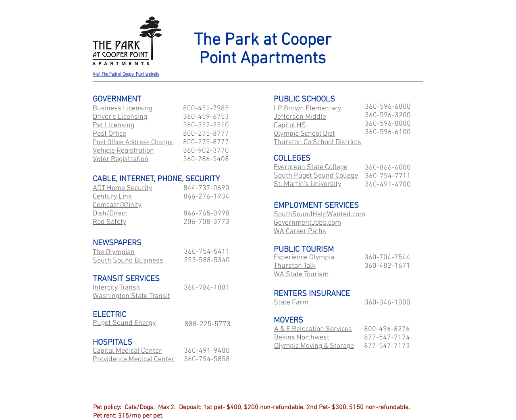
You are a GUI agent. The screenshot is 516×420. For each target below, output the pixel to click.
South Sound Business (128, 261)
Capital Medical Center (127, 351)
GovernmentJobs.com (307, 223)
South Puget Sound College (316, 176)
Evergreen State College (311, 167)
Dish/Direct (110, 214)
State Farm (291, 303)
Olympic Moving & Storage (314, 346)
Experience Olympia (304, 258)
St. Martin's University (307, 184)
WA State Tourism (301, 274)
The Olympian (114, 252)
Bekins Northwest (302, 338)
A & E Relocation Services (313, 329)
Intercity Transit (117, 288)
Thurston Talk (295, 266)
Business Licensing (123, 109)
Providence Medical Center (134, 359)
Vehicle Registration (123, 151)
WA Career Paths (300, 231)
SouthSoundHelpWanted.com (319, 214)
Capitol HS (290, 125)
